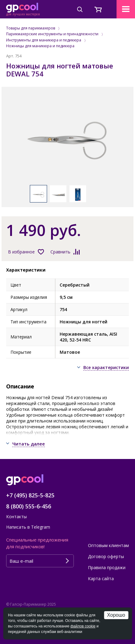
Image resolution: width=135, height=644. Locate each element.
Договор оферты (106, 556)
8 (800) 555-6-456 (29, 506)
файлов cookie (83, 626)
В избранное (21, 252)
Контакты (16, 517)
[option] (67, 139)
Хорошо (116, 615)
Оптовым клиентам (108, 545)
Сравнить (60, 252)
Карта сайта (101, 578)
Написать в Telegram (28, 527)
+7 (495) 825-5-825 (30, 495)
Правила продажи (107, 567)
